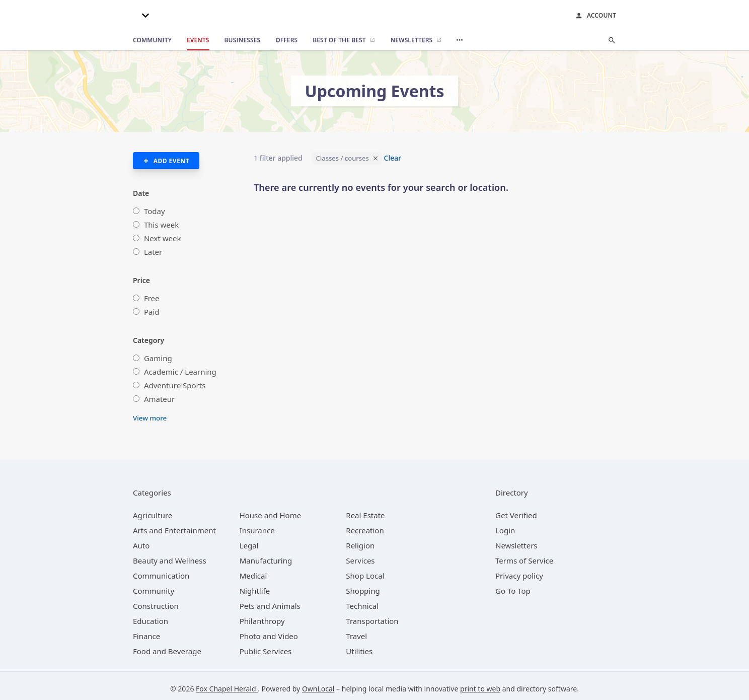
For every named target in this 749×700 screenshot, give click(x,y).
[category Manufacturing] (266, 561)
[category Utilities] (359, 651)
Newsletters (516, 545)
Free (152, 298)
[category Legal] (249, 545)
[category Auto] (141, 545)
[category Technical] (362, 606)
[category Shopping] (363, 591)
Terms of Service (524, 561)
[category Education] (151, 621)
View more (150, 418)
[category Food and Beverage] (167, 651)
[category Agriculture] (153, 515)
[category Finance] (146, 636)
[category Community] (154, 591)
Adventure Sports (175, 385)
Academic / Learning (180, 372)
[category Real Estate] (365, 515)
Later (153, 252)
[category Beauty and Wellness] (170, 561)
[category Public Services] (266, 651)
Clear (393, 158)
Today (155, 211)
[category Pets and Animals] (270, 606)
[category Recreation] (365, 530)
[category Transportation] (372, 621)
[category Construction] (156, 606)
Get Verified (516, 515)
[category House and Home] (271, 515)
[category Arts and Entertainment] (174, 530)
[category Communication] (161, 576)
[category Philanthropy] (262, 621)
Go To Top (513, 591)
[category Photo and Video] (269, 636)
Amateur (159, 399)
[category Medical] (253, 576)
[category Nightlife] (255, 591)
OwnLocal (318, 689)
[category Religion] (360, 545)
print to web (480, 689)
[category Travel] (356, 636)
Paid (152, 312)
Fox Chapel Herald (227, 689)
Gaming (158, 358)
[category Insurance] (257, 530)
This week (161, 225)
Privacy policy (519, 576)
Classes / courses (342, 158)
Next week (163, 238)
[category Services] (360, 561)
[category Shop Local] (365, 576)
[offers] (286, 40)
